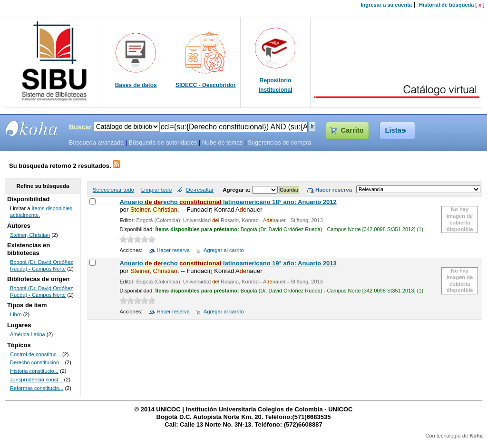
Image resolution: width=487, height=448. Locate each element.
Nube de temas (223, 143)
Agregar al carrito (224, 250)
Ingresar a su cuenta (386, 5)
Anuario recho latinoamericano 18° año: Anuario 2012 (228, 202)
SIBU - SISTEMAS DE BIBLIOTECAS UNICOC (32, 128)
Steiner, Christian (30, 235)
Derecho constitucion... (37, 362)
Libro (16, 314)
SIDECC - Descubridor (206, 85)
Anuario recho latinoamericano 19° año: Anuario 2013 (228, 263)
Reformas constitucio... (37, 388)
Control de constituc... (35, 354)
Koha (476, 436)
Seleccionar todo (113, 190)
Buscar (80, 127)
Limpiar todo (156, 190)
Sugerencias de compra (279, 143)
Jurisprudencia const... (36, 380)
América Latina (28, 334)
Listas (395, 130)
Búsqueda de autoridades (163, 143)
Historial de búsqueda (446, 5)
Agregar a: (237, 190)
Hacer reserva (173, 250)
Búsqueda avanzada (96, 143)
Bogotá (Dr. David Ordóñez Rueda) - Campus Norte (42, 265)
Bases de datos (136, 85)
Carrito (352, 130)
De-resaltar (200, 190)
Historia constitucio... (34, 371)
